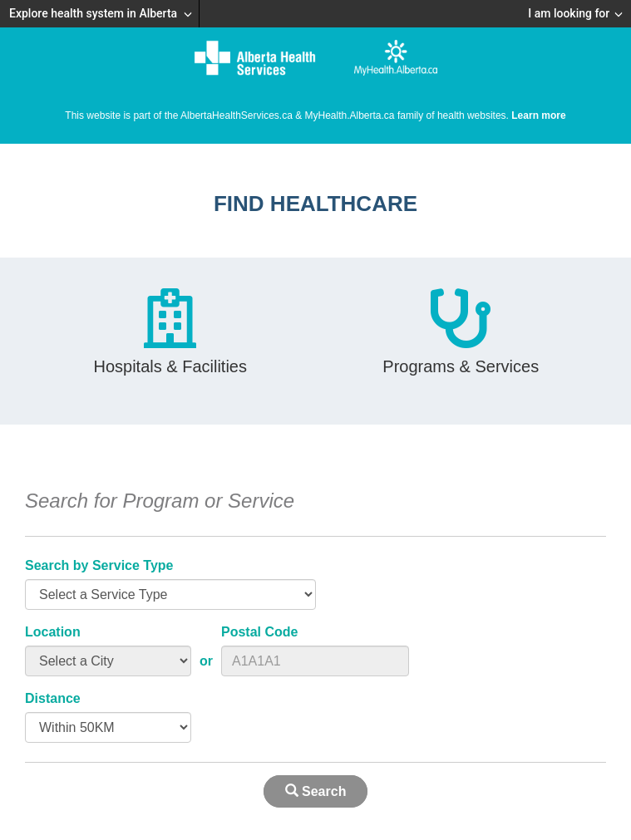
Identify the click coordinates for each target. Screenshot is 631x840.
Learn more (538, 115)
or (206, 661)
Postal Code (259, 632)
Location (53, 632)
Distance (53, 698)
